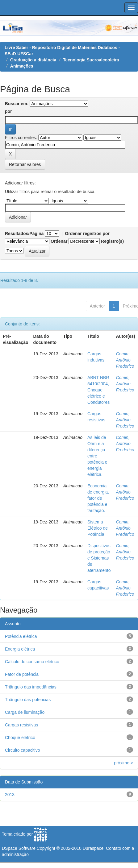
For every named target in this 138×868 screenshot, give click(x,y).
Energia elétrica (20, 649)
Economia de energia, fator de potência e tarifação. (98, 498)
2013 (10, 795)
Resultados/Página (24, 234)
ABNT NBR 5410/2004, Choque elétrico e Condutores (98, 390)
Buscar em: (17, 104)
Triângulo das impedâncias (31, 687)
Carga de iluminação (25, 712)
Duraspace (93, 848)
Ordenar (59, 241)
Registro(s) (112, 241)
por (8, 111)
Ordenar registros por (87, 234)
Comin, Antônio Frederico (125, 360)
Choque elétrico (20, 738)
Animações (22, 66)
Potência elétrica (21, 636)
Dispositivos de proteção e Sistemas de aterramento (99, 558)
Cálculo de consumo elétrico (32, 662)
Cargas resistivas (21, 725)
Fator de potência (22, 674)
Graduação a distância (33, 60)
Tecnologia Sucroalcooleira (91, 60)
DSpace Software (19, 848)
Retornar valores (25, 164)
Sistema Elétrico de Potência (98, 528)
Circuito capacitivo (23, 750)
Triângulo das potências (28, 700)
